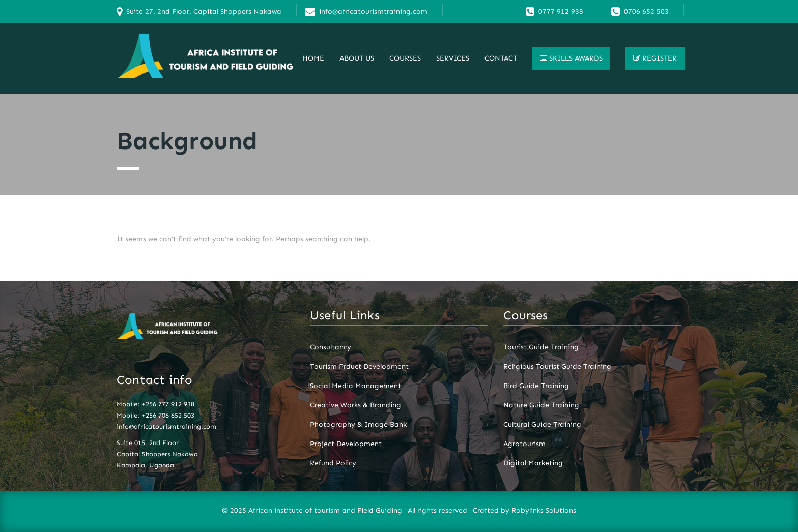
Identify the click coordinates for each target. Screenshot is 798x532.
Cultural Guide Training (542, 425)
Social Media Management (355, 386)
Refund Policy (333, 463)
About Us (357, 58)
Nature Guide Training (541, 405)
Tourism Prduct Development (359, 367)
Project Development (346, 444)
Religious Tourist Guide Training (557, 367)
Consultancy (331, 347)
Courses (405, 58)
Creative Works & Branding (355, 405)
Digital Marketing (533, 463)
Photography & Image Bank (358, 425)
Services (453, 58)
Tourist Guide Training (541, 347)
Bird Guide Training (536, 386)
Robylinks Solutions (544, 510)
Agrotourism (524, 444)
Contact (501, 58)
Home (313, 58)
